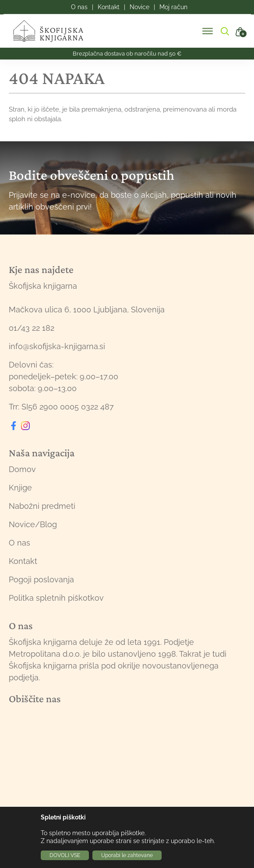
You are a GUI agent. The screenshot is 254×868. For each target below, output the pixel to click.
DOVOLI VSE (65, 855)
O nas (19, 543)
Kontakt (23, 561)
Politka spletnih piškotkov (56, 598)
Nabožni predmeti (42, 506)
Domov (22, 469)
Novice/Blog (33, 524)
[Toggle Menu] (208, 31)
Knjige (20, 488)
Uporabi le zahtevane (127, 855)
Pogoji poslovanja (41, 579)
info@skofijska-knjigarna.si (57, 346)
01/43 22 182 (32, 328)
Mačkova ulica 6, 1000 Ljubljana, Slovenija (87, 310)
